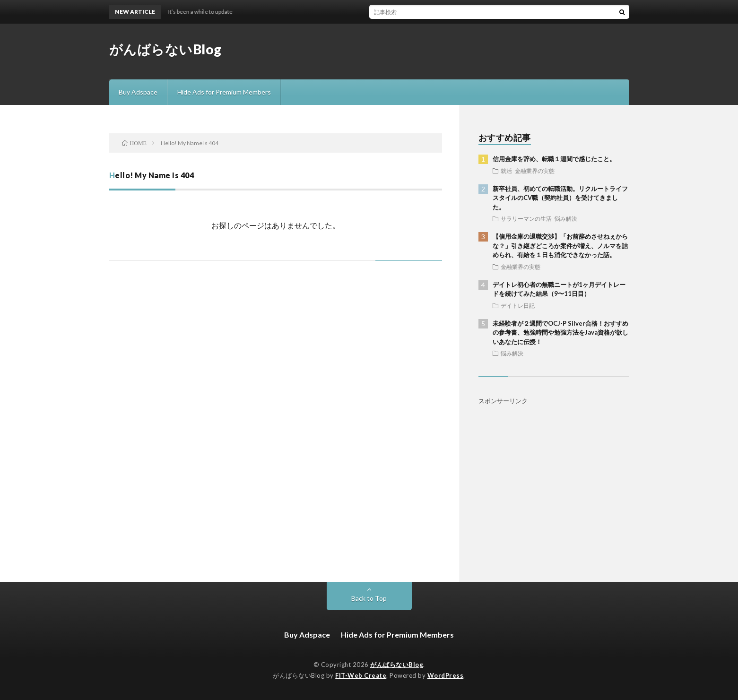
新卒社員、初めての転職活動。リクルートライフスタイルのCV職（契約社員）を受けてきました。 (560, 198)
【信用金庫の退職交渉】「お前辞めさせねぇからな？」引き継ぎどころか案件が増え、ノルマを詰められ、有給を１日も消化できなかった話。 (560, 246)
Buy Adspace (138, 92)
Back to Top (369, 598)
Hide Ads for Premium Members (224, 92)
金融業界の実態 (535, 171)
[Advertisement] (554, 480)
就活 (506, 171)
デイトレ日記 (518, 305)
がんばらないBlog (165, 49)
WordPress (446, 675)
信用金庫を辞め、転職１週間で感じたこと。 (554, 159)
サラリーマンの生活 (526, 218)
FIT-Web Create (361, 675)
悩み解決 (566, 218)
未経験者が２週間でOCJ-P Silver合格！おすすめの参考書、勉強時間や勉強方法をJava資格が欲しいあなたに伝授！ (560, 333)
